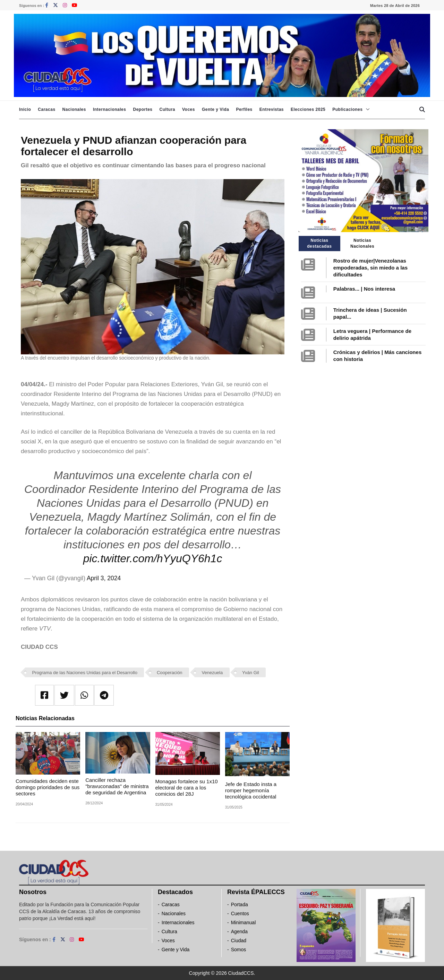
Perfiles (244, 109)
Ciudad (239, 941)
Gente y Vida (215, 109)
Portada (240, 904)
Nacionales (74, 109)
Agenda (239, 932)
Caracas (46, 109)
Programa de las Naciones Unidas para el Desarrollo (85, 673)
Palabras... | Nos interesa (364, 289)
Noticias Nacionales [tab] (362, 243)
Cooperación (170, 673)
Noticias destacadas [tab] (319, 243)
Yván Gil (250, 673)
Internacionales (110, 109)
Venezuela (212, 673)
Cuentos (240, 913)
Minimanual (244, 922)
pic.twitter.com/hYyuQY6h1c (153, 558)
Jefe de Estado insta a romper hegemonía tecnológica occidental (251, 790)
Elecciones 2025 (308, 109)
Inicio (25, 109)
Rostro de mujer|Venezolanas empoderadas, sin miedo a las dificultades (370, 268)
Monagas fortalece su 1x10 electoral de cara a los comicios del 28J (187, 788)
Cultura (167, 109)
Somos (239, 950)
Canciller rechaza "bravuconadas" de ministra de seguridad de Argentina (117, 786)
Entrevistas (272, 109)
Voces (189, 109)
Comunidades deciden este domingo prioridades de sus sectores (48, 787)
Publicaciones (347, 109)
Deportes (143, 109)
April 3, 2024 (104, 578)
